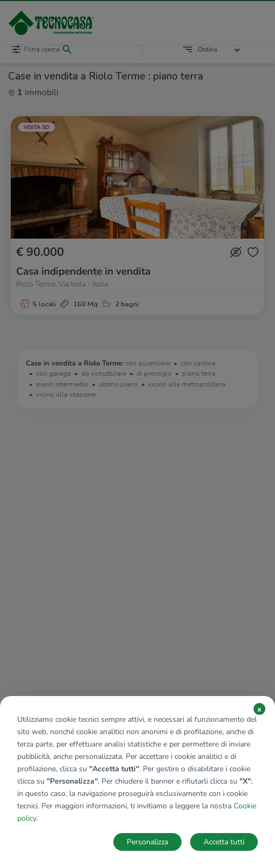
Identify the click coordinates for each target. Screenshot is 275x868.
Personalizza (147, 842)
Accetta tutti (224, 842)
